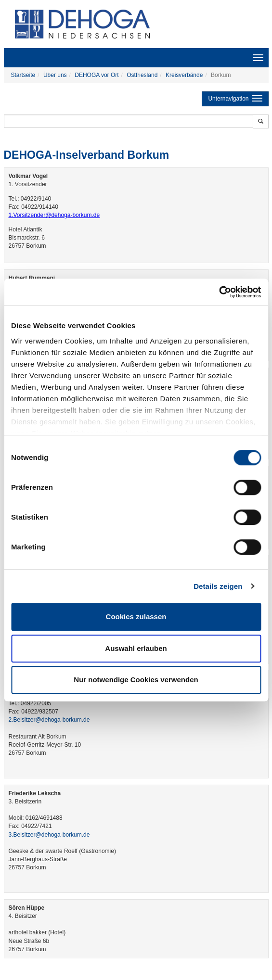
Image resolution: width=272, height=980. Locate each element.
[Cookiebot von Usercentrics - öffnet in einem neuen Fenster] (219, 292)
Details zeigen (218, 586)
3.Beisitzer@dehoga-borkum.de (49, 835)
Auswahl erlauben (136, 648)
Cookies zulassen (136, 617)
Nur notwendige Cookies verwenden (136, 680)
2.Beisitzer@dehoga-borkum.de (49, 720)
